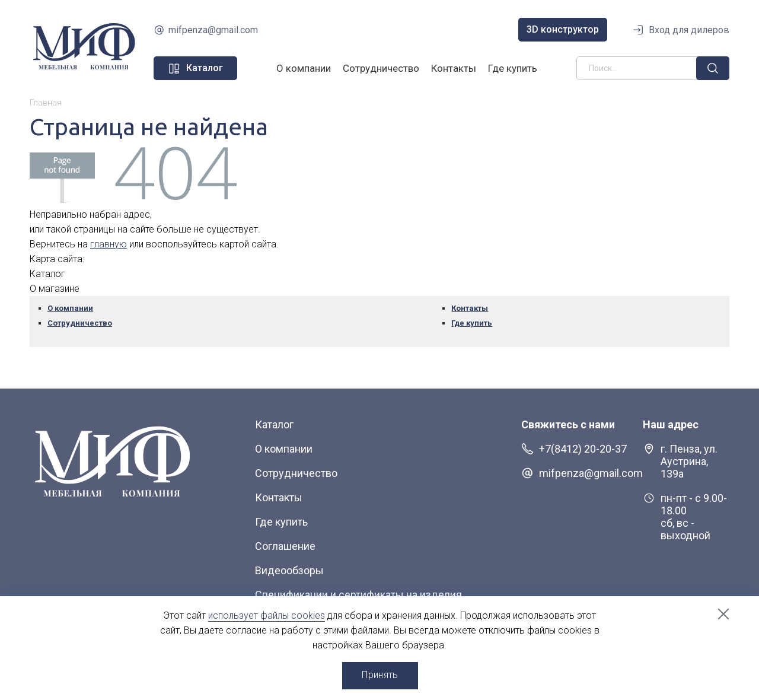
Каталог (274, 424)
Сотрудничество (381, 68)
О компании (304, 68)
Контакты (454, 68)
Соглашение (285, 546)
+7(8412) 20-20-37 (583, 449)
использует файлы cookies (267, 615)
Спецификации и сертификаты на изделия (358, 595)
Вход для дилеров (689, 30)
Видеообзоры (289, 570)
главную (109, 244)
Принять (380, 675)
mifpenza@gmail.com (213, 30)
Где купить (513, 68)
